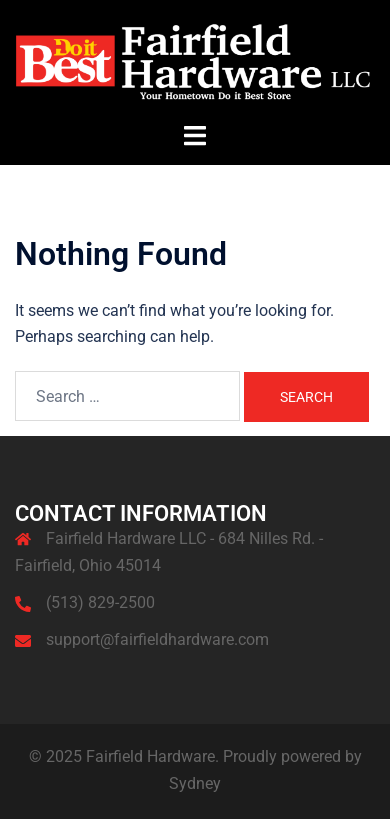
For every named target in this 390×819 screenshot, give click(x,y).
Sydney (195, 783)
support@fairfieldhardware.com (157, 639)
